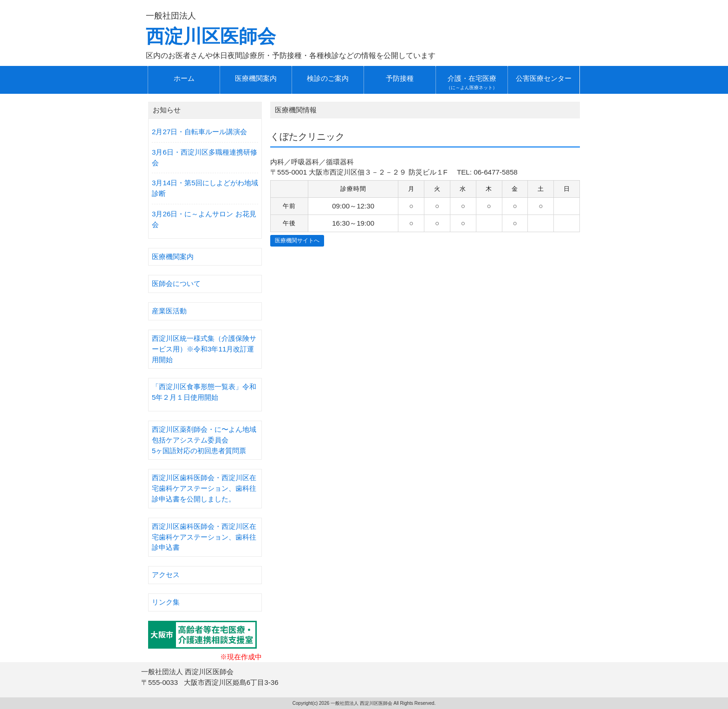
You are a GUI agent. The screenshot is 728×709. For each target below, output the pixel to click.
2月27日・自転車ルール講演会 (199, 132)
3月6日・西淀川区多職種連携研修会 (205, 157)
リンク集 (166, 602)
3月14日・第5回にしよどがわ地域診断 (205, 188)
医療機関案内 (173, 257)
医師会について (176, 283)
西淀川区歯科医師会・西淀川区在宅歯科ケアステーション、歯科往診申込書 (204, 537)
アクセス (166, 575)
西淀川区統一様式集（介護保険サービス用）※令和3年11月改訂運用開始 (204, 349)
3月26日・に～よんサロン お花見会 (204, 219)
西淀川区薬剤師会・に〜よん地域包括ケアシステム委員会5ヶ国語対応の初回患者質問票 (204, 440)
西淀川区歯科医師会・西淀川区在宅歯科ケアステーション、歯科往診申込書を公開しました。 (204, 488)
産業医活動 (169, 311)
